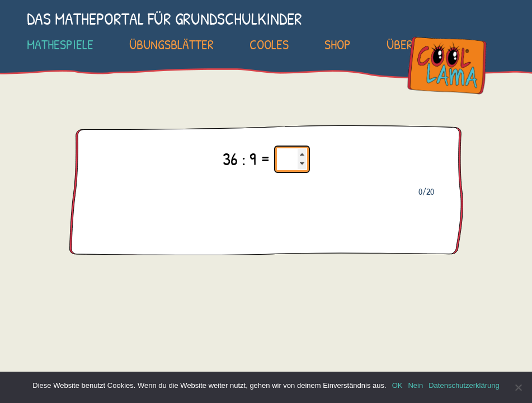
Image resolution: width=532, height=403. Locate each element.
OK (397, 385)
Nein (415, 385)
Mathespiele (60, 44)
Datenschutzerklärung (464, 385)
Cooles (269, 44)
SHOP (338, 44)
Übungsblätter (171, 44)
